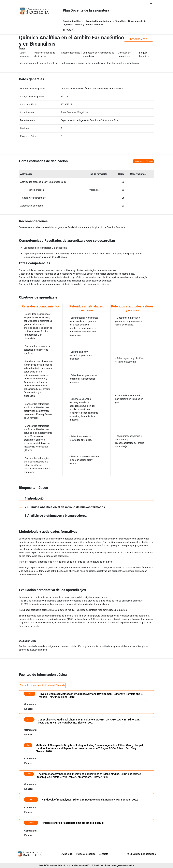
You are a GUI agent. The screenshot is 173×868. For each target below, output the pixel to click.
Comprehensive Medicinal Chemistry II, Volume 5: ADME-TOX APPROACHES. (83, 720)
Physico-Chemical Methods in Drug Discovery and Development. (76, 694)
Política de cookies (86, 854)
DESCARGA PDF (138, 39)
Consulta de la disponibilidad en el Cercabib (42, 685)
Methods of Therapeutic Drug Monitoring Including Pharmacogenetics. (77, 745)
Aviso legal (67, 854)
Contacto (104, 854)
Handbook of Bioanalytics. (57, 800)
